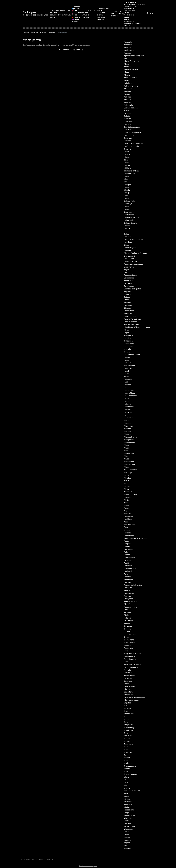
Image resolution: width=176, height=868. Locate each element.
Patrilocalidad (130, 571)
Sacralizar (128, 681)
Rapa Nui (115, 16)
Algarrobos (129, 72)
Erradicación (129, 286)
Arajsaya (128, 91)
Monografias (129, 11)
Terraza (127, 741)
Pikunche (85, 17)
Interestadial (129, 407)
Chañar (127, 157)
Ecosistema (129, 267)
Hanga (127, 360)
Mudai (127, 505)
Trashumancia (130, 766)
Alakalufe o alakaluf (132, 61)
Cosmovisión (129, 212)
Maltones (128, 431)
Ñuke (126, 527)
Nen (126, 511)
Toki (126, 755)
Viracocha (128, 802)
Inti (125, 415)
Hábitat (127, 357)
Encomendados (130, 275)
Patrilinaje (128, 566)
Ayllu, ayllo (128, 105)
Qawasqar (128, 626)
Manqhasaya (129, 440)
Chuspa (127, 193)
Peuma (127, 590)
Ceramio (128, 149)
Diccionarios (129, 21)
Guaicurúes (129, 346)
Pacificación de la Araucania (136, 538)
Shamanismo (129, 686)
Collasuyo (128, 204)
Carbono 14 (129, 135)
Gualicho (128, 349)
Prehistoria (128, 621)
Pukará (127, 623)
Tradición (128, 763)
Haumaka (128, 368)
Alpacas (127, 75)
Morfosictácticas (131, 494)
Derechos (54, 17)
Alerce (127, 64)
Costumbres (129, 215)
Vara (126, 793)
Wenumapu (129, 829)
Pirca (126, 610)
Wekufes (128, 823)
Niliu (126, 522)
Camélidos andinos (132, 127)
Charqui (127, 163)
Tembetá (128, 739)
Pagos (127, 541)
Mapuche (85, 15)
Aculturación (129, 50)
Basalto (127, 110)
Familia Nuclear (130, 322)
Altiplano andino (131, 78)
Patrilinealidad (130, 568)
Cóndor (127, 209)
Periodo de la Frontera (133, 585)
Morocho (128, 497)
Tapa (126, 717)
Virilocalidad (129, 810)
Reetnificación (130, 659)
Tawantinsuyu (130, 728)
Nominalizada (130, 525)
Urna (126, 780)
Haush (127, 371)
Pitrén (126, 615)
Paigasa (127, 544)
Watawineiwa (129, 815)
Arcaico (127, 94)
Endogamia (129, 280)
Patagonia (104, 9)
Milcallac (128, 478)
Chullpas (128, 185)
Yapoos (127, 843)
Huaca (127, 377)
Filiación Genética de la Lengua (137, 327)
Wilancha (128, 832)
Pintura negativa (131, 607)
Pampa (127, 555)
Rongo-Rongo (130, 675)
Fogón (127, 333)
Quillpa (127, 631)
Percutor (128, 582)
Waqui (127, 812)
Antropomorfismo (131, 86)
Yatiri (126, 845)
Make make (129, 426)
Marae (127, 448)
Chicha (127, 165)
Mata (126, 456)
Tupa (126, 771)
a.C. (126, 39)
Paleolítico (128, 549)
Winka (127, 834)
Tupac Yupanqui (131, 774)
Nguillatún (128, 519)
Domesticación (130, 256)
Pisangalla (128, 612)
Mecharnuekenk (131, 470)
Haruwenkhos (130, 366)
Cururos (127, 228)
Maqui (127, 445)
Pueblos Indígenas (61, 11)
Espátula (128, 291)
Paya (126, 574)
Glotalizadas (129, 344)
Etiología (128, 302)
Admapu (127, 53)
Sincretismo (129, 692)
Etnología (128, 305)
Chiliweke (128, 168)
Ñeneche (128, 514)
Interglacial (129, 412)
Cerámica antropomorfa (134, 143)
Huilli (126, 382)
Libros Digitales (130, 7)
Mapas (126, 19)
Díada (126, 245)
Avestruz (128, 102)
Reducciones (129, 656)
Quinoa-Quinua (130, 634)
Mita (126, 483)
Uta (125, 785)
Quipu (126, 637)
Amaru (127, 80)
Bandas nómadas (131, 108)
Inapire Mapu (129, 393)
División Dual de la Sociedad (136, 253)
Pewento (128, 596)
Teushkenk (128, 744)
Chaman (128, 154)
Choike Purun (130, 174)
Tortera (127, 758)
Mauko (127, 467)
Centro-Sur (89, 11)
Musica (127, 13)
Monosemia (129, 492)
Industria (128, 404)
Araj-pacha (129, 89)
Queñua (127, 629)
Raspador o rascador (133, 653)
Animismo (128, 83)
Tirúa (126, 749)
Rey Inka (128, 670)
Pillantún (128, 604)
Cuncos (85, 13)
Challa (127, 152)
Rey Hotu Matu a (131, 667)
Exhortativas (129, 311)
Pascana (128, 560)
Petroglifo (128, 588)
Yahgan (127, 837)
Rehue (127, 662)
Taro (126, 722)
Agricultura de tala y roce (134, 56)
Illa (125, 388)
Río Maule (128, 673)
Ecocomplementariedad (134, 264)
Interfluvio (128, 409)
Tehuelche (128, 736)
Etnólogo (128, 308)
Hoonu (127, 374)
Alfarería (128, 67)
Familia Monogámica (132, 319)
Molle (74, 15)
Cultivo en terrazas (132, 217)
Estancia (128, 294)
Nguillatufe (128, 516)
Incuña (127, 401)
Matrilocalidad (130, 464)
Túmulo (127, 769)
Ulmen (127, 777)
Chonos (100, 15)
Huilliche (128, 385)
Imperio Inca (129, 390)
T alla (126, 706)
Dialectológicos (130, 248)
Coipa (126, 198)
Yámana (127, 840)
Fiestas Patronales (132, 324)
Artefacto (128, 100)
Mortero (127, 500)
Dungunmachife (130, 261)
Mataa (127, 459)
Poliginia (128, 618)
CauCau (127, 141)
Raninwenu (129, 648)
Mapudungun (129, 442)
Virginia (127, 807)
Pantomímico (129, 558)
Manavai (128, 434)
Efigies (127, 270)
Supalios (128, 703)
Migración (128, 475)
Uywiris (127, 788)
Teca (126, 733)
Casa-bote (128, 138)
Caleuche (128, 124)
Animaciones (129, 15)
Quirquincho (129, 640)
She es (127, 689)
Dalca (126, 234)
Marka (127, 451)
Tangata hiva (129, 714)
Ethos (126, 300)
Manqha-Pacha (130, 437)
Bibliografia (129, 9)
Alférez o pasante (131, 69)
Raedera (128, 645)
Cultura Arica (129, 220)
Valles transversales (132, 791)
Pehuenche (129, 579)
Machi (126, 420)
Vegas (127, 796)
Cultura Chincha (131, 223)
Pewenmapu (129, 593)
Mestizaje (128, 472)
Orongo (127, 530)
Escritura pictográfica (133, 289)
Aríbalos (127, 97)
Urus (126, 782)
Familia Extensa (131, 316)
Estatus (127, 297)
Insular (117, 12)
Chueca (127, 182)
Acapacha (128, 42)
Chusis (127, 190)
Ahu (126, 58)
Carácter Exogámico (132, 132)
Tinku (126, 747)
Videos (126, 17)
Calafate (127, 119)
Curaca (127, 226)
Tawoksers (128, 730)
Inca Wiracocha (130, 396)
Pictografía (128, 599)
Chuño (127, 187)
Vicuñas (127, 799)
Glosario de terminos (133, 23)
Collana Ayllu (129, 201)
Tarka (126, 719)
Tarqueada (128, 725)
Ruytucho (128, 678)
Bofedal (127, 116)
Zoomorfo (128, 848)
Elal (126, 272)
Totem (127, 760)
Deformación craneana (133, 239)
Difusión (127, 250)
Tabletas (127, 708)
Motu (126, 503)
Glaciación (128, 341)
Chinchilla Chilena (131, 171)
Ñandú (127, 508)
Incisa (126, 398)
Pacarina (128, 533)
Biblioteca (131, 2)
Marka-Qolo (129, 453)
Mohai (127, 489)
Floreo (127, 330)
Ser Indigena (30, 12)
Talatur (127, 711)
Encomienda (129, 278)
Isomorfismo (129, 418)
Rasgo (127, 651)
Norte (77, 6)
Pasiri (126, 563)
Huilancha (128, 379)
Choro (127, 179)
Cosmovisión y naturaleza (61, 15)
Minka (126, 481)
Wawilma (128, 818)
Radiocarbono (130, 642)
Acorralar (128, 47)
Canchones (129, 130)
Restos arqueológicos (133, 664)
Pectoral (127, 577)
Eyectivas (128, 313)
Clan (126, 196)
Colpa (126, 207)
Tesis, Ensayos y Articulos (134, 5)
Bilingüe (127, 113)
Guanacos (128, 352)
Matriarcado (129, 461)
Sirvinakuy (128, 695)
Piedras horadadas (132, 601)
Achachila (128, 45)
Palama (127, 547)
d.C (125, 231)
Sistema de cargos (132, 700)
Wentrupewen (130, 826)
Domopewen (129, 259)
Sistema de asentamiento (134, 697)
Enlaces (127, 25)
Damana (128, 237)
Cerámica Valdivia (131, 146)
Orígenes (53, 13)
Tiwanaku (128, 752)
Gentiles (127, 338)
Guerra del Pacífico (132, 355)
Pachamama (129, 536)
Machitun (128, 423)
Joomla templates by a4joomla (88, 866)
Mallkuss (128, 429)
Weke (126, 821)
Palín (126, 552)
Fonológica (129, 335)
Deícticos (128, 242)
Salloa (127, 684)
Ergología (128, 283)
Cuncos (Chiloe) (118, 14)
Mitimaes (128, 486)
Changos (76, 21)
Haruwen (128, 363)
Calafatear (128, 121)
